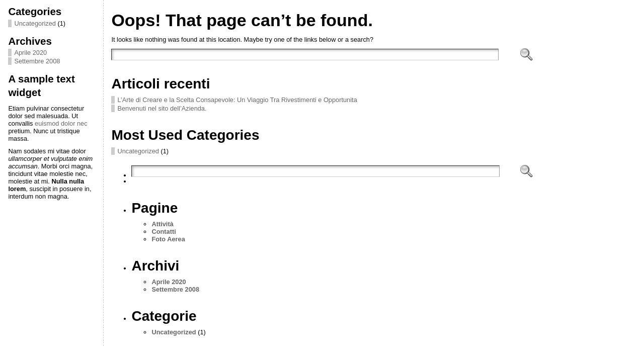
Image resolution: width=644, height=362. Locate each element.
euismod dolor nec (61, 123)
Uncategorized (35, 23)
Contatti (164, 232)
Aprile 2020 (30, 53)
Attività (162, 224)
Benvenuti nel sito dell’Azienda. (162, 108)
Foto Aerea (168, 239)
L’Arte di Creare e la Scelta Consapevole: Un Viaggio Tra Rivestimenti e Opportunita (237, 100)
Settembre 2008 (37, 61)
